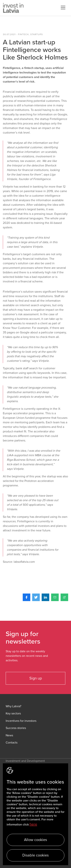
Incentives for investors (21, 721)
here (33, 824)
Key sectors (13, 714)
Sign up (36, 678)
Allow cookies (35, 840)
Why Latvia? (13, 706)
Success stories (16, 728)
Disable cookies (35, 855)
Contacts (12, 743)
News (9, 735)
